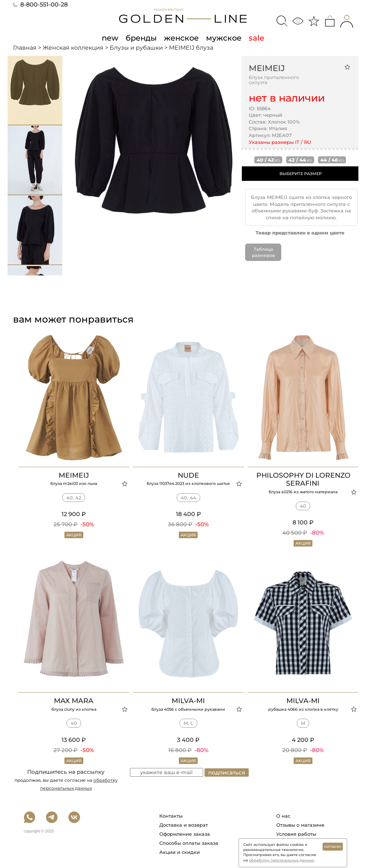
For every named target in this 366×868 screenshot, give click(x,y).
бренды (141, 38)
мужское (224, 38)
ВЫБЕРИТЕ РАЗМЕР (301, 174)
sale (256, 38)
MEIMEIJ (267, 68)
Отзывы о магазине (300, 825)
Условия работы (296, 834)
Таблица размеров (263, 252)
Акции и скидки (180, 852)
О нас (283, 816)
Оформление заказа (185, 834)
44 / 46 (332, 160)
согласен (333, 846)
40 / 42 (268, 160)
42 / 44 (300, 160)
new (110, 38)
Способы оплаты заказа (189, 843)
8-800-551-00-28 (40, 5)
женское (181, 38)
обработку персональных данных (281, 860)
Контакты (171, 816)
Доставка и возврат (184, 825)
